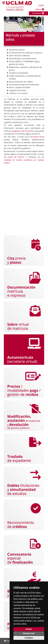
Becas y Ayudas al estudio (18, 87)
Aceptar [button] (29, 629)
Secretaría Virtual (37, 137)
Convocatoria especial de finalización (23, 85)
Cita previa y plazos (16, 50)
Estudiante (38, 13)
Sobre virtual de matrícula (18, 56)
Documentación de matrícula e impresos (24, 53)
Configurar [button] (29, 638)
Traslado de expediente (17, 73)
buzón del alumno (16, 157)
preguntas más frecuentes (23, 131)
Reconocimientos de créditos (20, 82)
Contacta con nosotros (17, 93)
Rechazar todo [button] (29, 633)
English (41, 5)
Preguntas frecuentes (16, 90)
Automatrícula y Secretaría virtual (21, 58)
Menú (40, 9)
